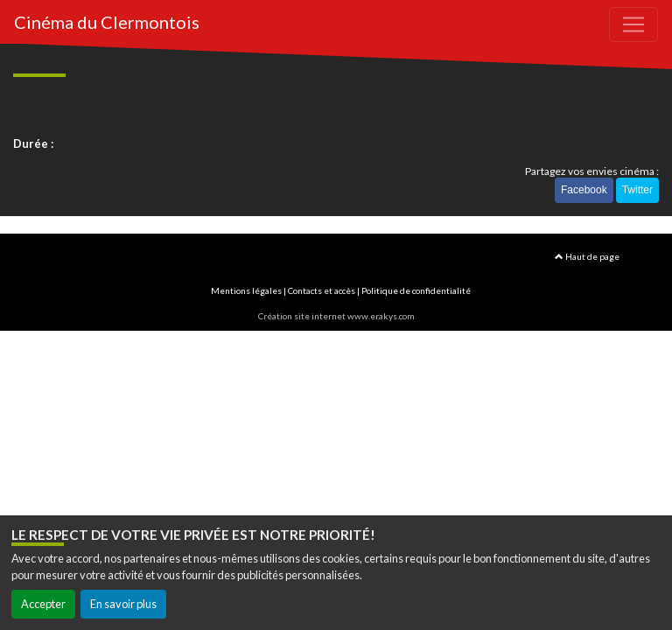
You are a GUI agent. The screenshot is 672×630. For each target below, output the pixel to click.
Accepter (43, 604)
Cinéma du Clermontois (107, 22)
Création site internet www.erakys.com (336, 316)
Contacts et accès (322, 290)
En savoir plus (123, 604)
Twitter (637, 190)
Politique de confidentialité (416, 290)
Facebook (584, 190)
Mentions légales (246, 290)
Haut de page (587, 256)
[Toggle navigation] (633, 24)
